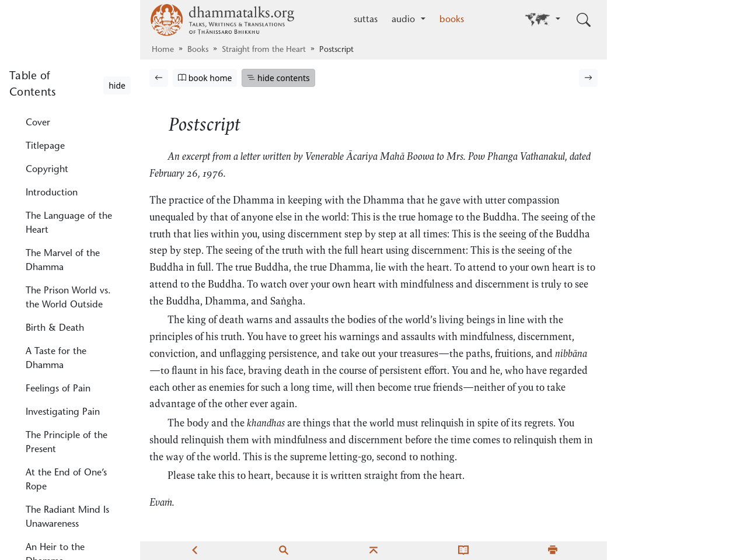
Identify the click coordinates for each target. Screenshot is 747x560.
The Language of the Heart (69, 82)
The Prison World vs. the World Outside (68, 157)
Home (163, 50)
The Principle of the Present (67, 302)
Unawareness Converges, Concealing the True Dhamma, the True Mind (68, 472)
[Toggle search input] (584, 20)
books (452, 20)
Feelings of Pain (58, 248)
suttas (366, 20)
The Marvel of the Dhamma (63, 120)
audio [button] (405, 20)
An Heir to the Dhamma (55, 414)
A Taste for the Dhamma (56, 218)
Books (198, 50)
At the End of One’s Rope (66, 339)
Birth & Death (55, 187)
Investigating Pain (63, 271)
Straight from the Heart (264, 50)
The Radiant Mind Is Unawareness (67, 376)
